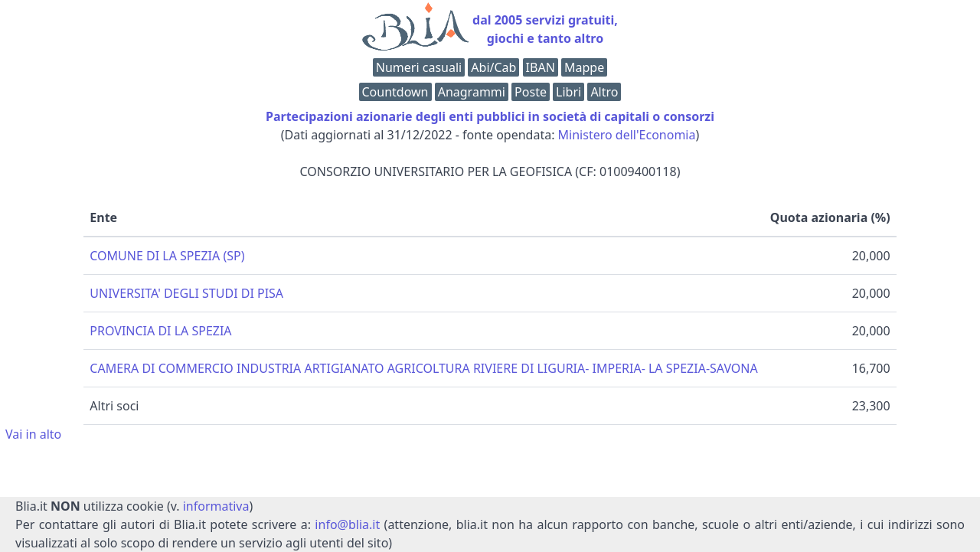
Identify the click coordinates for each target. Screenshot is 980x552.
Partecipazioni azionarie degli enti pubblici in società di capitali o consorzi (490, 116)
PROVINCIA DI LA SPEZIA (160, 331)
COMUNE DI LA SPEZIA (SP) (167, 256)
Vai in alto (33, 434)
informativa (216, 506)
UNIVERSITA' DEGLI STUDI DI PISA (186, 293)
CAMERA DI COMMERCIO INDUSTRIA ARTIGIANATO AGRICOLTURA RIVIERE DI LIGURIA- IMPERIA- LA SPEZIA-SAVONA (423, 368)
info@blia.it (347, 524)
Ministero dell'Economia (627, 135)
